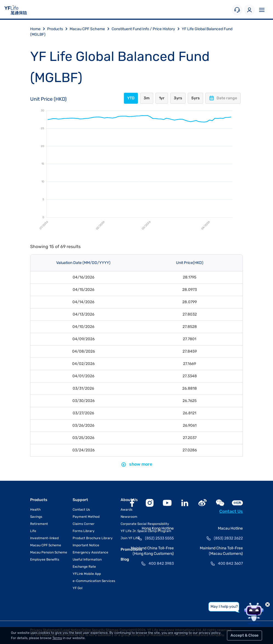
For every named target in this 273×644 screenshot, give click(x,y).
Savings (36, 517)
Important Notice (86, 545)
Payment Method (86, 517)
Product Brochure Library (93, 538)
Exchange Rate (84, 567)
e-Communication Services (94, 581)
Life (33, 531)
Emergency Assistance (90, 552)
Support (80, 500)
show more (136, 464)
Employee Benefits (45, 559)
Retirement (39, 524)
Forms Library (84, 531)
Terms (57, 638)
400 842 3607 (230, 563)
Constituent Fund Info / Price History (147, 29)
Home (39, 29)
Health (35, 510)
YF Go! (78, 588)
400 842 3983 (161, 563)
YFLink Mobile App (87, 574)
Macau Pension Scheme (49, 552)
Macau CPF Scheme (91, 29)
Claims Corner (84, 524)
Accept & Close (244, 635)
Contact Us (81, 510)
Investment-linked (44, 538)
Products (58, 29)
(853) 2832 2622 (228, 538)
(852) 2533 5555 (159, 538)
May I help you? (224, 607)
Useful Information (87, 559)
